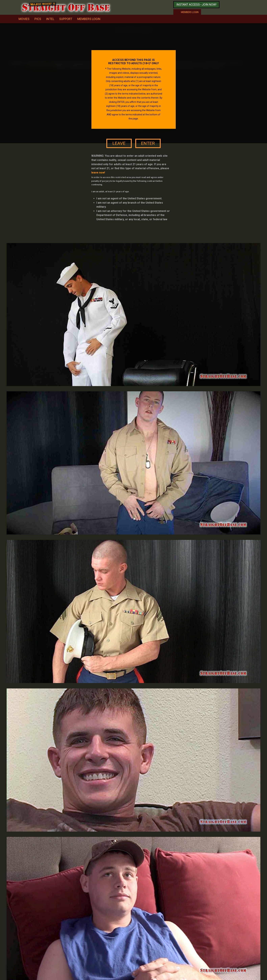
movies (24, 19)
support (66, 19)
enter (148, 143)
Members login (190, 12)
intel (50, 19)
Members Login (89, 19)
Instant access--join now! (196, 5)
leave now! (98, 173)
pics (38, 19)
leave (119, 143)
